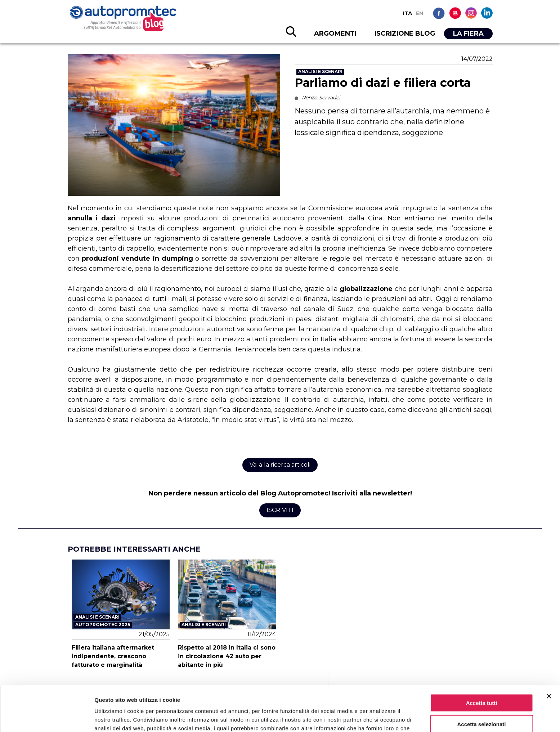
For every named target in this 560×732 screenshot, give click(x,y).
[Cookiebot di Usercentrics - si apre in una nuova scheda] (47, 718)
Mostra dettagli (379, 718)
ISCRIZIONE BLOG (405, 33)
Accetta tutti (482, 660)
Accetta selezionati (481, 681)
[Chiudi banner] (549, 654)
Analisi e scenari (320, 71)
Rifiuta (482, 703)
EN (420, 13)
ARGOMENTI (335, 33)
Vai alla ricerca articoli (280, 465)
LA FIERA (468, 33)
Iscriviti (280, 510)
